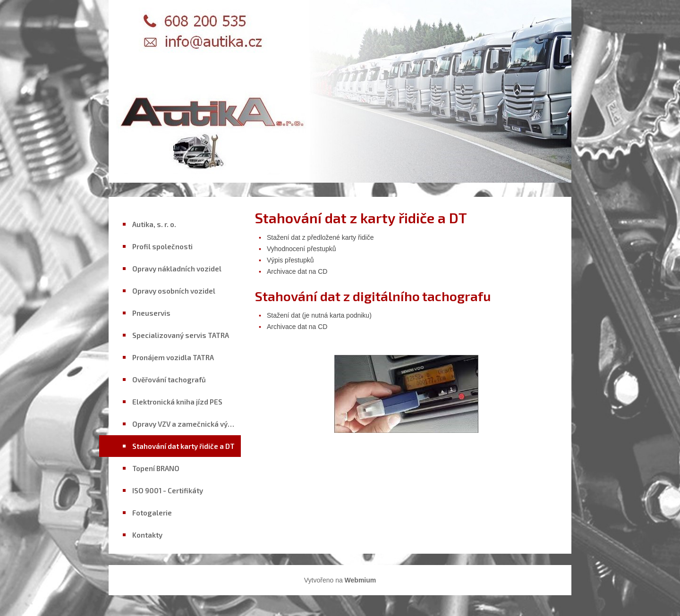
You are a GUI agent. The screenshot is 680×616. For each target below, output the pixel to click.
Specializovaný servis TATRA (181, 335)
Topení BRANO (156, 468)
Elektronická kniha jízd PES (177, 402)
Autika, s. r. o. (154, 224)
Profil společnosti (162, 246)
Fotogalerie (152, 513)
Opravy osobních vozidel (174, 291)
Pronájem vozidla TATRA (173, 357)
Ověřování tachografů (169, 380)
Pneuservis (151, 313)
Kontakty (147, 535)
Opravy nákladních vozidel (177, 269)
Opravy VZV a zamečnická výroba (187, 424)
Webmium (361, 580)
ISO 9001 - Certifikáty (168, 490)
